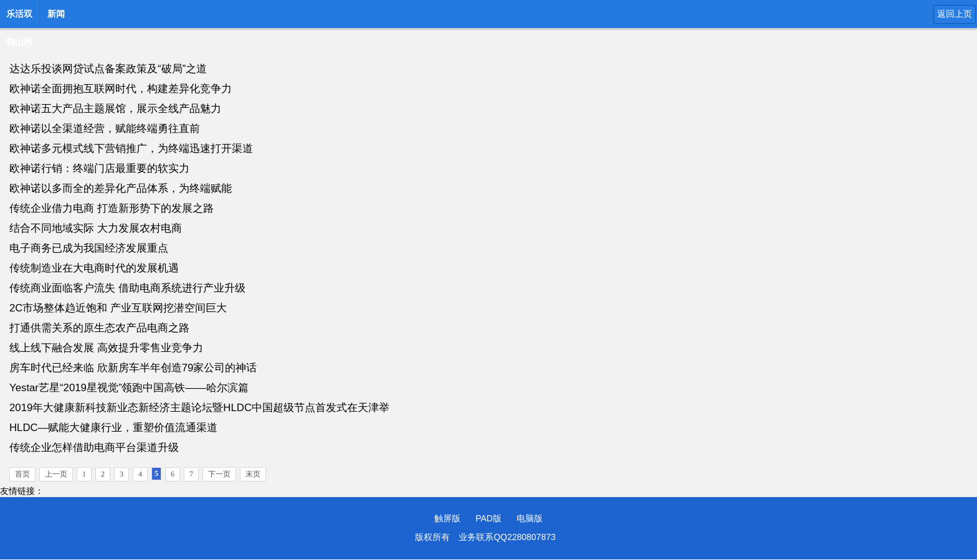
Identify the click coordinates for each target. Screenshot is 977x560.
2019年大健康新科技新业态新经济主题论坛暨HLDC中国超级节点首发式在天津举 (199, 408)
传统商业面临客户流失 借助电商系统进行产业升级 (127, 288)
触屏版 (447, 518)
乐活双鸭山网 (19, 17)
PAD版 (488, 518)
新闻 (56, 14)
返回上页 (955, 14)
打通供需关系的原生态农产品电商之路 (99, 328)
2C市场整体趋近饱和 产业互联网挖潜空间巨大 (118, 308)
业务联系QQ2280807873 (507, 537)
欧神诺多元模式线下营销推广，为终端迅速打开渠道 (131, 149)
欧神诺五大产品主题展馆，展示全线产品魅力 (115, 109)
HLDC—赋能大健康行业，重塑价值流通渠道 (113, 428)
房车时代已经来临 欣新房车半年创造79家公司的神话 (133, 368)
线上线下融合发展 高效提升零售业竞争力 (106, 348)
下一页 (219, 474)
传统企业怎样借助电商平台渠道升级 (94, 448)
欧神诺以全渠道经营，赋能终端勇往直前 (105, 129)
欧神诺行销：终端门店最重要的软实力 (99, 168)
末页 (253, 474)
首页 (22, 474)
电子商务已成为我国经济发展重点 (89, 248)
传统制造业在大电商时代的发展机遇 (94, 268)
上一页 (56, 474)
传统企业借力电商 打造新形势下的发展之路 (112, 208)
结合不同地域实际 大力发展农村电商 (96, 228)
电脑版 (530, 518)
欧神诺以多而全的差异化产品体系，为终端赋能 (121, 188)
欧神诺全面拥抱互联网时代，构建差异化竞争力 (121, 89)
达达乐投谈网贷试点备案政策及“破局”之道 (108, 69)
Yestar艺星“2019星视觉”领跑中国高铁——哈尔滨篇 (129, 388)
